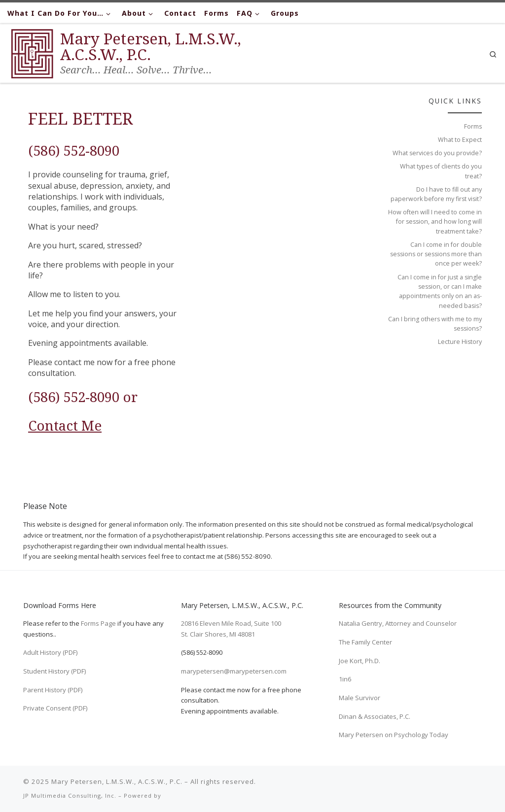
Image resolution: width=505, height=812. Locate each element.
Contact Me (65, 425)
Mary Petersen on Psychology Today (394, 735)
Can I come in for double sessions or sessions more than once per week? (436, 254)
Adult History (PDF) (50, 652)
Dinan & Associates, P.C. (375, 716)
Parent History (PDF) (53, 690)
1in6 (345, 679)
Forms (473, 126)
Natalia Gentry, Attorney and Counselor (398, 623)
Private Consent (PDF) (55, 708)
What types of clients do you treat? (441, 171)
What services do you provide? (437, 153)
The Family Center (365, 642)
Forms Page (98, 623)
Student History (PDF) (54, 671)
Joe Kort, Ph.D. (360, 661)
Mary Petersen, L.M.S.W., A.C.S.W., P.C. (117, 781)
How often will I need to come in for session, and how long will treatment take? (435, 222)
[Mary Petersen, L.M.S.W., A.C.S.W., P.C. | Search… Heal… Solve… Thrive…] (32, 51)
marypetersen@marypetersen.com (234, 671)
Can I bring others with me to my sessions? (435, 324)
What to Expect (460, 140)
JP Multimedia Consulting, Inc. (70, 795)
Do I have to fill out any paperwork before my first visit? (436, 194)
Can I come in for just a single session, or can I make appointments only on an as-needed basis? (440, 291)
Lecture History (460, 342)
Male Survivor (360, 698)
